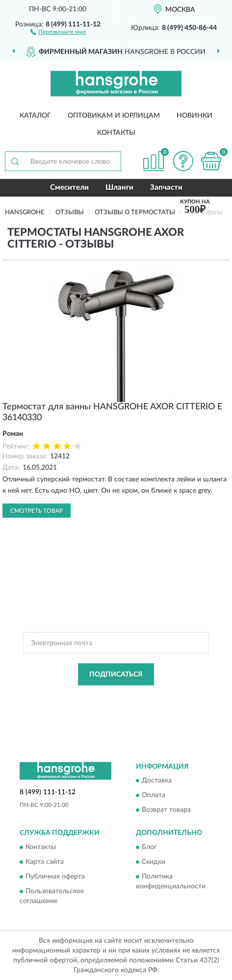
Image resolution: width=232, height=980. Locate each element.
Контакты (116, 133)
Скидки (154, 862)
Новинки (194, 116)
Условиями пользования (97, 705)
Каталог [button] (35, 116)
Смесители (69, 188)
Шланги (119, 188)
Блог (149, 847)
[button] (58, 31)
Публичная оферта (55, 877)
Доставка (157, 781)
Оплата (154, 796)
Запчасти (166, 188)
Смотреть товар (37, 511)
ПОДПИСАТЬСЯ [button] (116, 675)
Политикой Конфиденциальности (162, 697)
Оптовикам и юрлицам (114, 116)
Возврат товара (166, 810)
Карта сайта (45, 862)
